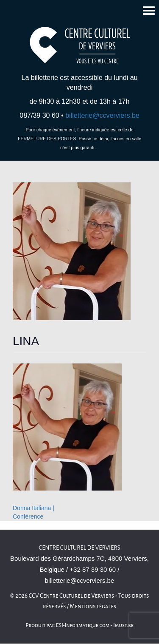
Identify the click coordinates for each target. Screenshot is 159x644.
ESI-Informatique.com (83, 625)
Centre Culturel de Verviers (79, 548)
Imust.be (123, 625)
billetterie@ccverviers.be (102, 115)
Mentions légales (93, 606)
